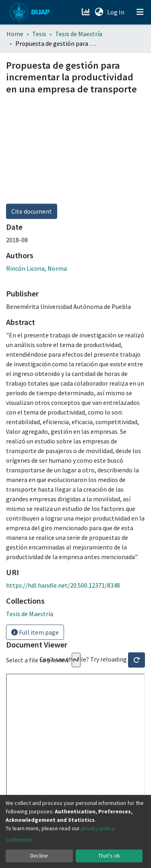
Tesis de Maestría (79, 34)
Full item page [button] (35, 632)
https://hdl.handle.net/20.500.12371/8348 (63, 585)
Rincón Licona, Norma (36, 268)
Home (15, 34)
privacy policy (98, 828)
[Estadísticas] (86, 12)
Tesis (39, 34)
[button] (99, 12)
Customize (19, 839)
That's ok (109, 856)
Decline (39, 856)
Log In (117, 12)
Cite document (32, 211)
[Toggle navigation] (140, 12)
